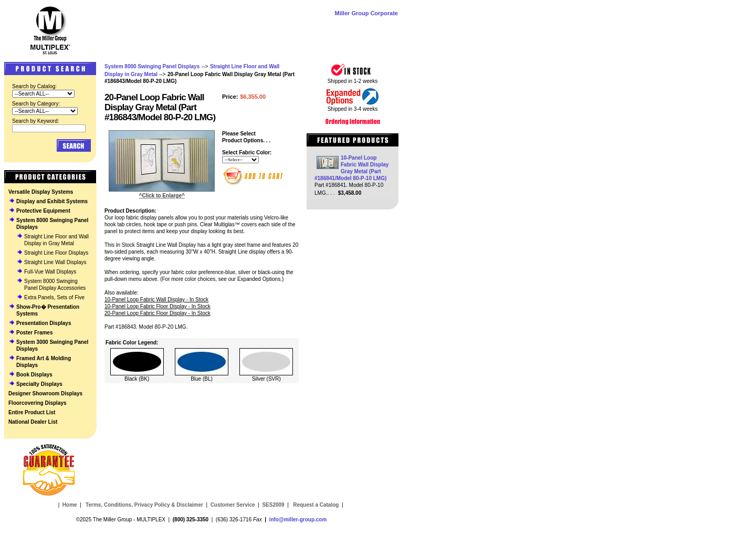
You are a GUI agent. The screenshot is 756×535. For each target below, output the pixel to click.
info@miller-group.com (298, 520)
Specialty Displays (39, 384)
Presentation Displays (44, 323)
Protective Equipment (43, 211)
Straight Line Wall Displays (55, 262)
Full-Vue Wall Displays (50, 272)
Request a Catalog (315, 505)
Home (70, 505)
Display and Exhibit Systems (52, 201)
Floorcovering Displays (38, 403)
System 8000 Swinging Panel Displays (152, 66)
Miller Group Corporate (366, 13)
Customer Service (233, 505)
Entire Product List (32, 412)
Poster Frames (34, 333)
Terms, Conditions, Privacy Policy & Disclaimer (144, 505)
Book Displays (34, 375)
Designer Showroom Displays (45, 394)
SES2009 (273, 505)
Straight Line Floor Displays (56, 253)
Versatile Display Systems (41, 192)
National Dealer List (33, 422)
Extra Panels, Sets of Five (54, 297)
